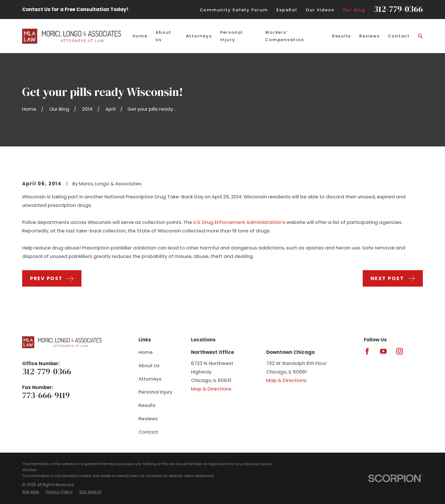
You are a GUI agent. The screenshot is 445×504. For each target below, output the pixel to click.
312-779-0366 (398, 9)
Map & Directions (211, 389)
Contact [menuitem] (399, 36)
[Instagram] (399, 351)
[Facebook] (367, 351)
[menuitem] (31, 492)
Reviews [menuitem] (369, 36)
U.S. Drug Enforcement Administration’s (239, 222)
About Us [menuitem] (163, 36)
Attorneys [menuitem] (199, 36)
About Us (149, 366)
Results (147, 405)
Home (146, 352)
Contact (148, 432)
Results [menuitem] (342, 36)
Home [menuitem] (140, 36)
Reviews (148, 419)
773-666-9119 (46, 395)
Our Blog (354, 10)
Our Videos (320, 10)
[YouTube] (383, 351)
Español (287, 10)
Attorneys (150, 379)
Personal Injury (155, 392)
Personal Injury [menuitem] (232, 36)
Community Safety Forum (234, 10)
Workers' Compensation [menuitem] (285, 36)
